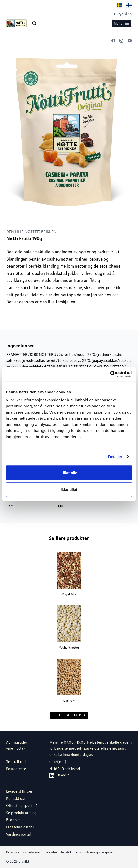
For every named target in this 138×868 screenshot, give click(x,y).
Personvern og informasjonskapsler (32, 852)
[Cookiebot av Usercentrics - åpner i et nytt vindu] (110, 374)
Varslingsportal (18, 834)
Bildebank (14, 820)
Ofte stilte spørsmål (22, 806)
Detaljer (115, 457)
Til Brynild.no (122, 14)
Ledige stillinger (19, 791)
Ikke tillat (69, 490)
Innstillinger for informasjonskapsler (87, 852)
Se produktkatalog (21, 813)
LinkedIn (60, 775)
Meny (122, 23)
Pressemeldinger (20, 827)
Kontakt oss (16, 798)
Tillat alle (69, 473)
